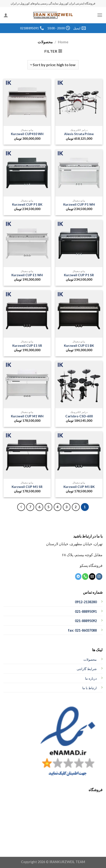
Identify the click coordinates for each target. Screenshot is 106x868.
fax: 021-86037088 (82, 630)
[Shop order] (53, 65)
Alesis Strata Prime (79, 134)
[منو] (100, 15)
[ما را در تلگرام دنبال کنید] (78, 576)
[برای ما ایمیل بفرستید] (92, 576)
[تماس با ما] (85, 576)
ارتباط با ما (89, 688)
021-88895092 (86, 621)
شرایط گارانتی (87, 669)
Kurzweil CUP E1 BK (79, 346)
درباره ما (91, 678)
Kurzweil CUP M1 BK (79, 487)
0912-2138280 (86, 602)
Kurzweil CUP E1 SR (27, 346)
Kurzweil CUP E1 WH (27, 275)
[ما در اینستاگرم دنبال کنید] (99, 576)
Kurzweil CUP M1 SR (27, 487)
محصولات (90, 659)
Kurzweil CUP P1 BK (27, 204)
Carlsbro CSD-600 (79, 416)
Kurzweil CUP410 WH (27, 134)
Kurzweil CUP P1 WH (79, 204)
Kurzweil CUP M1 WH (27, 416)
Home (63, 42)
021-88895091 (86, 611)
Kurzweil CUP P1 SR (79, 275)
